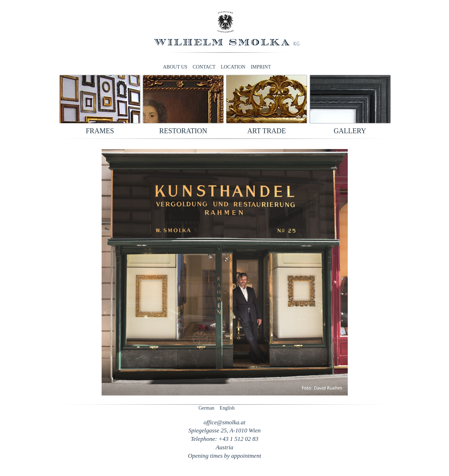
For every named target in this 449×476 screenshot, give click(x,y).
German (207, 408)
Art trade (267, 131)
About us (175, 67)
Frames (100, 131)
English (227, 408)
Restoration (183, 131)
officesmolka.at (224, 422)
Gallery (350, 131)
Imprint (261, 67)
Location (233, 67)
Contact (204, 67)
